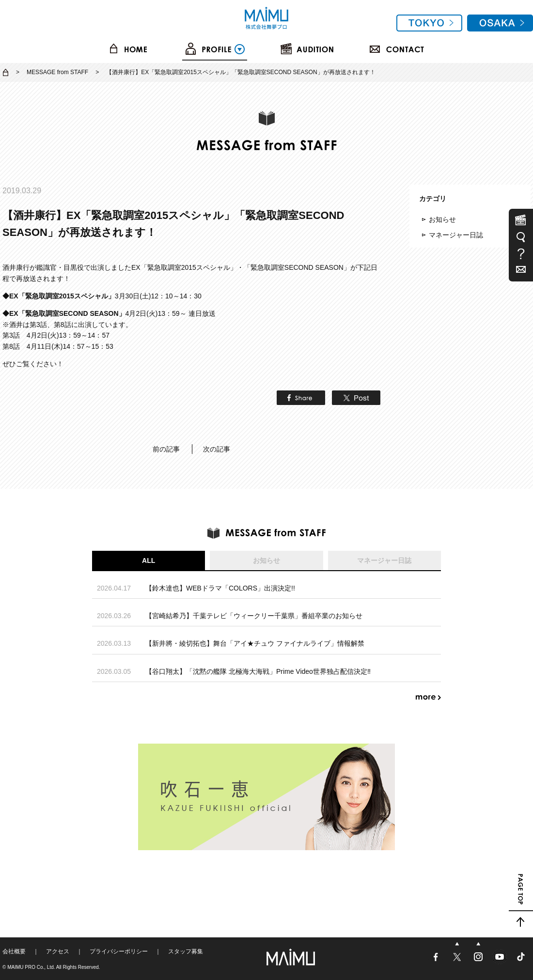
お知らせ (442, 219)
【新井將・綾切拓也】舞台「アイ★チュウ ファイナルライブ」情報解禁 (255, 643)
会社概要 (14, 951)
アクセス (58, 951)
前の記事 (166, 449)
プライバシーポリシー (119, 951)
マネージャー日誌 (456, 235)
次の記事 (217, 449)
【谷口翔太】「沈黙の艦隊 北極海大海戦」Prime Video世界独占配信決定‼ (258, 671)
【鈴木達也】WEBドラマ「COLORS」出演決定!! (220, 588)
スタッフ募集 (186, 951)
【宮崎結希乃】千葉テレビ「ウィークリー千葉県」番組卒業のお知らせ (254, 616)
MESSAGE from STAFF (57, 72)
